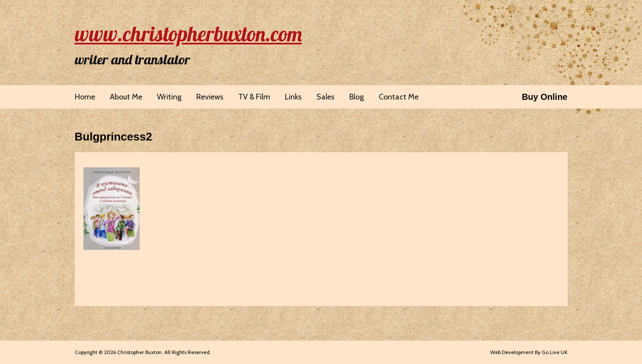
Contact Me (399, 97)
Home (85, 97)
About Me (126, 97)
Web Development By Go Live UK (529, 352)
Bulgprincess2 (113, 137)
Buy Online (545, 97)
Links (293, 97)
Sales (326, 97)
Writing (169, 97)
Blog (357, 97)
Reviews (210, 97)
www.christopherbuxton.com (188, 34)
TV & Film (254, 97)
